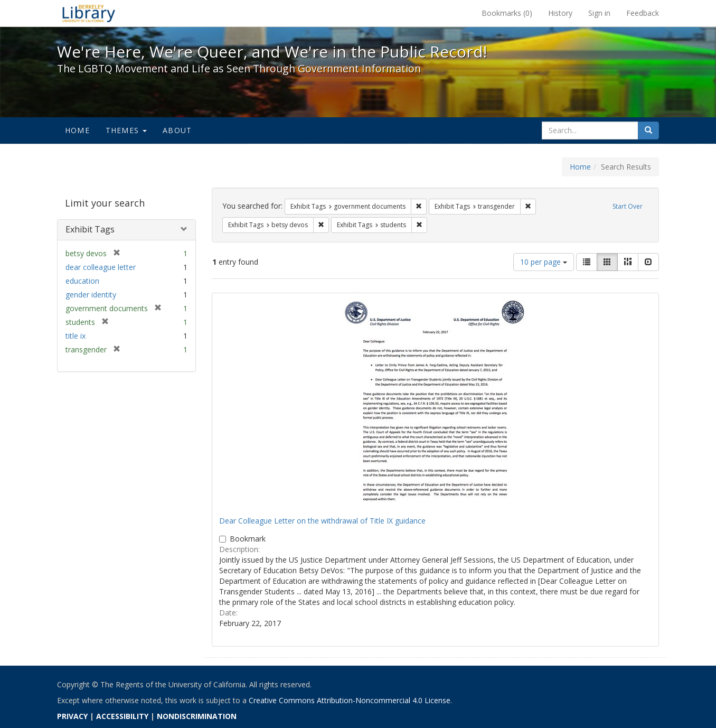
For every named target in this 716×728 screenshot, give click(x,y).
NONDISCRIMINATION (197, 716)
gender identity (91, 295)
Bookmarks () (507, 13)
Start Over (628, 206)
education (82, 281)
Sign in (599, 13)
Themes (126, 130)
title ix (76, 336)
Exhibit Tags (90, 229)
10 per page (544, 262)
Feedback (643, 13)
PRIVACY (72, 716)
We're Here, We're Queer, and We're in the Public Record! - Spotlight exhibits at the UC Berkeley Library (89, 13)
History (560, 13)
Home (77, 130)
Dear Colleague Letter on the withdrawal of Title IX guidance (322, 521)
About (177, 130)
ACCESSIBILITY (122, 716)
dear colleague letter (101, 267)
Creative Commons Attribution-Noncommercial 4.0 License (350, 700)
